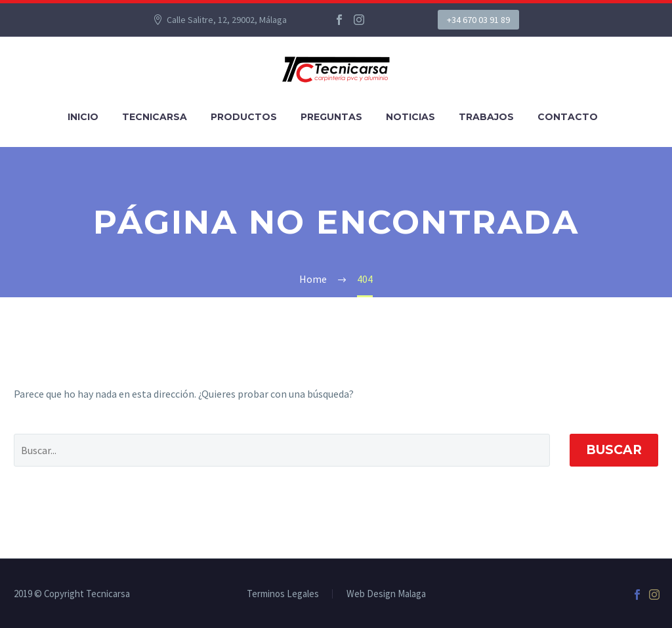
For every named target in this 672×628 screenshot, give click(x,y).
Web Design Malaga (386, 594)
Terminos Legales (283, 594)
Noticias (410, 117)
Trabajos (486, 117)
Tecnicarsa (155, 117)
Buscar (614, 450)
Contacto (568, 117)
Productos (244, 117)
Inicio (83, 117)
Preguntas (331, 117)
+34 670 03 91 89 (478, 20)
